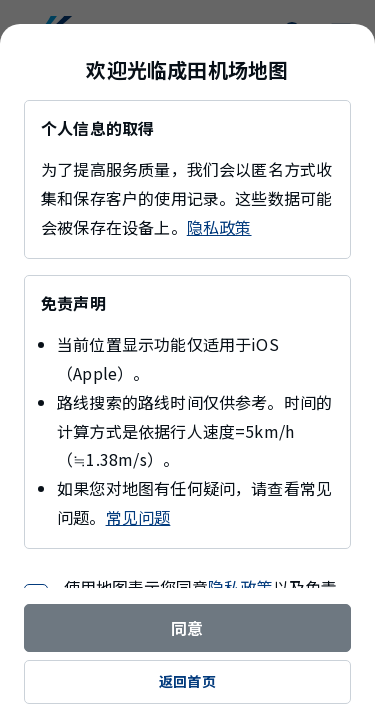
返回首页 (187, 681)
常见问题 (138, 517)
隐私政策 (219, 227)
